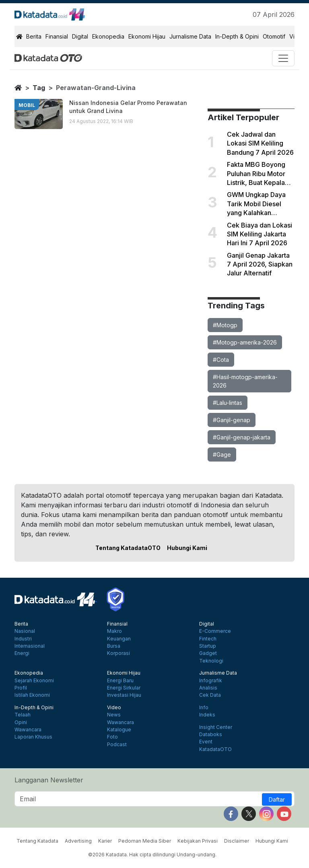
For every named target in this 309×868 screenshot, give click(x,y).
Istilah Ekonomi (32, 695)
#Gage (222, 455)
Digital (80, 36)
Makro (114, 631)
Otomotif (274, 36)
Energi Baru (120, 681)
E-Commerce (215, 631)
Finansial (57, 36)
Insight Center (216, 727)
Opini (21, 722)
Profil (21, 688)
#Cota (221, 360)
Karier (105, 841)
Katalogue (119, 730)
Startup (208, 646)
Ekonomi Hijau (147, 36)
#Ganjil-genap (232, 420)
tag (39, 88)
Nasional (25, 631)
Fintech (208, 639)
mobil (27, 105)
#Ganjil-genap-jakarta (242, 437)
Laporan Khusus (33, 737)
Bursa (114, 646)
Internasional (30, 646)
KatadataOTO (215, 749)
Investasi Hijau (124, 695)
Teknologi (211, 661)
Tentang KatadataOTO (128, 548)
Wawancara (28, 730)
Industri (23, 639)
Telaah (23, 715)
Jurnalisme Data (190, 36)
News (114, 715)
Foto (112, 737)
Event (206, 742)
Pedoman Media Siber (145, 841)
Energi (22, 653)
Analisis (208, 688)
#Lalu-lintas (228, 403)
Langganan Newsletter (49, 780)
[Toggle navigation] (283, 58)
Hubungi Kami (187, 548)
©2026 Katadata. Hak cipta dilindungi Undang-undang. (152, 855)
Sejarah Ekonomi (34, 681)
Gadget (208, 653)
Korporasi (118, 653)
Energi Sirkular (124, 688)
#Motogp (225, 325)
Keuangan (119, 639)
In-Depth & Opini (237, 36)
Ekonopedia (108, 36)
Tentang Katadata (37, 841)
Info (204, 708)
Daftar (277, 799)
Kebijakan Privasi (198, 841)
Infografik (211, 681)
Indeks (207, 715)
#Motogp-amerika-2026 (245, 342)
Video (114, 708)
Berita (34, 36)
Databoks (211, 735)
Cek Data (210, 695)
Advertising (78, 841)
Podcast (117, 745)
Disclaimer (237, 841)
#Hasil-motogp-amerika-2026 (245, 381)
